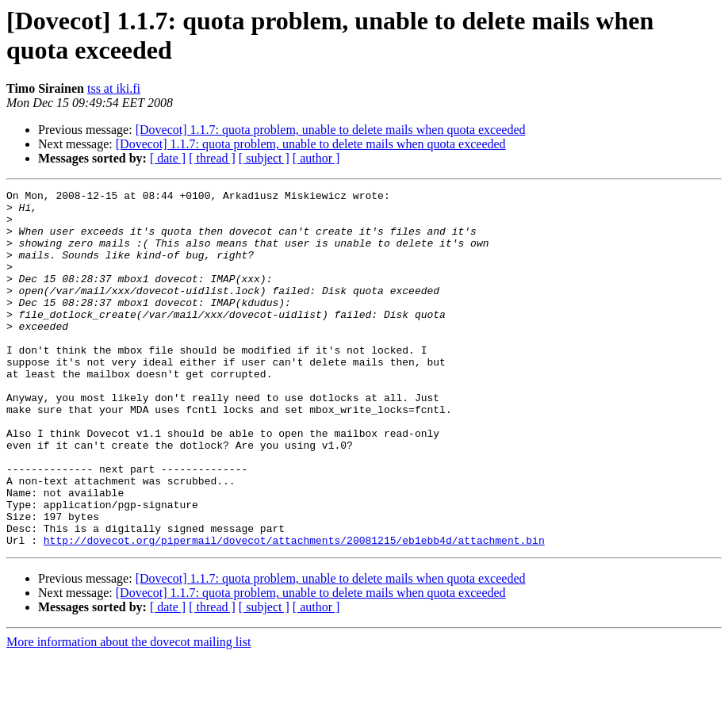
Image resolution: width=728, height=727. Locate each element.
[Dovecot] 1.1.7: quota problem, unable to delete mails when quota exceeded (331, 130)
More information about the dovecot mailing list (128, 713)
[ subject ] (264, 158)
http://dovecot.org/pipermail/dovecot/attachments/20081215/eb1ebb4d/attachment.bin (294, 611)
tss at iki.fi (114, 88)
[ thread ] (212, 158)
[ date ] (168, 158)
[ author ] (316, 158)
